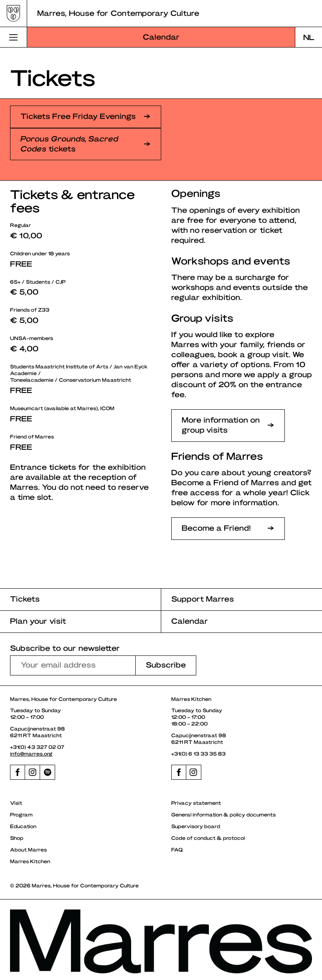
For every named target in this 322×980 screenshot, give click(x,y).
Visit (16, 803)
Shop (17, 838)
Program (21, 814)
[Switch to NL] (309, 37)
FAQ (177, 849)
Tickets (25, 598)
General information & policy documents (223, 814)
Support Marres (203, 598)
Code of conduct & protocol (208, 838)
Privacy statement (196, 803)
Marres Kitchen (30, 861)
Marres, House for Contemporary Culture (118, 13)
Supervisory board (196, 826)
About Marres (28, 849)
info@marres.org (31, 753)
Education (23, 826)
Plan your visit (38, 621)
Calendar (161, 37)
